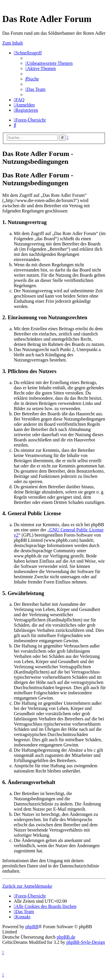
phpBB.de (66, 937)
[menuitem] (49, 63)
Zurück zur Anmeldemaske (27, 886)
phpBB (32, 927)
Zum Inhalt (13, 43)
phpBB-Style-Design (86, 942)
